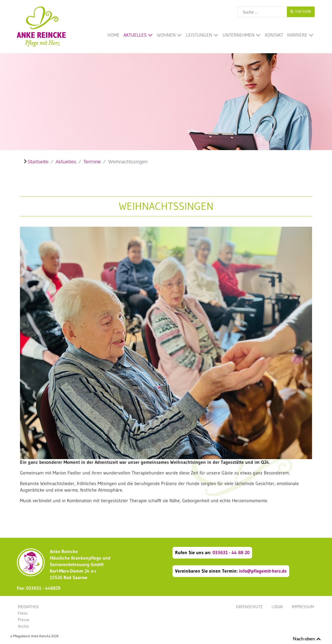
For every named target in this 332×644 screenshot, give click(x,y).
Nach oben (307, 639)
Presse (24, 620)
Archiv (23, 626)
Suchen (301, 12)
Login (277, 607)
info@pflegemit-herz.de (263, 571)
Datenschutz (249, 607)
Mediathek (28, 607)
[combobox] (262, 12)
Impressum (303, 607)
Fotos (23, 613)
